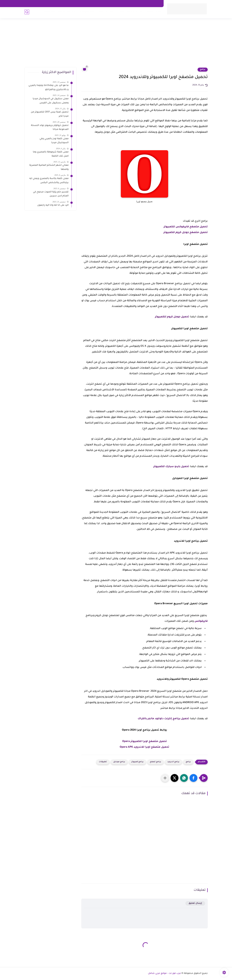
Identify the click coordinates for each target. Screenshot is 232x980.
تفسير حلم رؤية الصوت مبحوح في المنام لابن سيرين (51, 194)
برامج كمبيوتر (137, 762)
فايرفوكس (201, 621)
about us (132, 3)
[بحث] (27, 13)
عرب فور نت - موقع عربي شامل (164, 974)
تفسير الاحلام (134, 13)
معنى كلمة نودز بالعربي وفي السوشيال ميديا (54, 141)
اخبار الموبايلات (86, 13)
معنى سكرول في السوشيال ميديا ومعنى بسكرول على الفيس (51, 101)
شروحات (101, 13)
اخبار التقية (49, 13)
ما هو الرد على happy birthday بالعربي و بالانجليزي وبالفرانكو (48, 88)
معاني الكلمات (152, 13)
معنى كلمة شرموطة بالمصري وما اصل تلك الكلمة (51, 154)
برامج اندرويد (173, 762)
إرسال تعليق (195, 903)
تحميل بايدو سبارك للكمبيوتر (171, 467)
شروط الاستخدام (94, 3)
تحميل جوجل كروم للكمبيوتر (172, 317)
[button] (193, 778)
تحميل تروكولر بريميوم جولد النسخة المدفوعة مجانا (50, 128)
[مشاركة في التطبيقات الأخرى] (165, 778)
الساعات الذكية (66, 13)
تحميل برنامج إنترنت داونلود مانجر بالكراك (163, 719)
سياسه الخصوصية (115, 3)
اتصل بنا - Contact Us (150, 3)
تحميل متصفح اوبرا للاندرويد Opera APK (144, 747)
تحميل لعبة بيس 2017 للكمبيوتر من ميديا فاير (50, 114)
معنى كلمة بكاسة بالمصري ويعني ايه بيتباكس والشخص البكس (49, 181)
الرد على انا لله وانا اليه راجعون (53, 205)
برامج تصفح (155, 762)
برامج (112, 13)
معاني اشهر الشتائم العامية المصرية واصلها (49, 167)
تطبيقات (103, 762)
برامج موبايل (119, 762)
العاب (121, 13)
